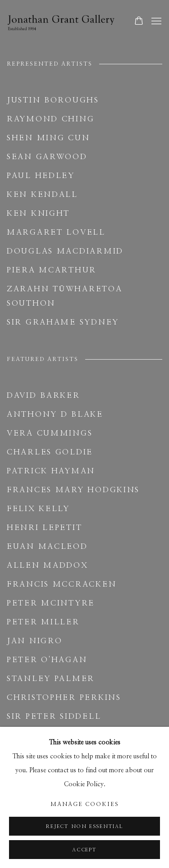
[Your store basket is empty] (139, 22)
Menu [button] (155, 22)
